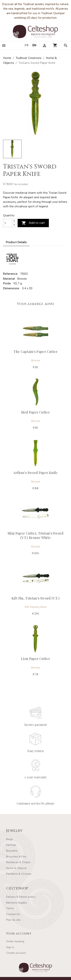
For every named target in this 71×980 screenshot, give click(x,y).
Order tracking (15, 941)
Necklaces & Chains (18, 862)
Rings (9, 839)
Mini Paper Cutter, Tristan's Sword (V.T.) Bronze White (35, 535)
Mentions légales (16, 903)
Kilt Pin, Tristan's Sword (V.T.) (36, 598)
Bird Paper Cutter (35, 412)
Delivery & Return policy (21, 897)
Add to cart (33, 223)
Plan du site (13, 920)
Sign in (10, 947)
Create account (16, 953)
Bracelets (12, 851)
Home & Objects (16, 868)
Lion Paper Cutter (35, 659)
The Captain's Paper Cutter (35, 352)
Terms (10, 908)
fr (27, 45)
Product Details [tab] (16, 242)
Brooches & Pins (16, 857)
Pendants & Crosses (19, 874)
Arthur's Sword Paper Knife (35, 473)
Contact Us (13, 914)
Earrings (11, 845)
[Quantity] (8, 223)
